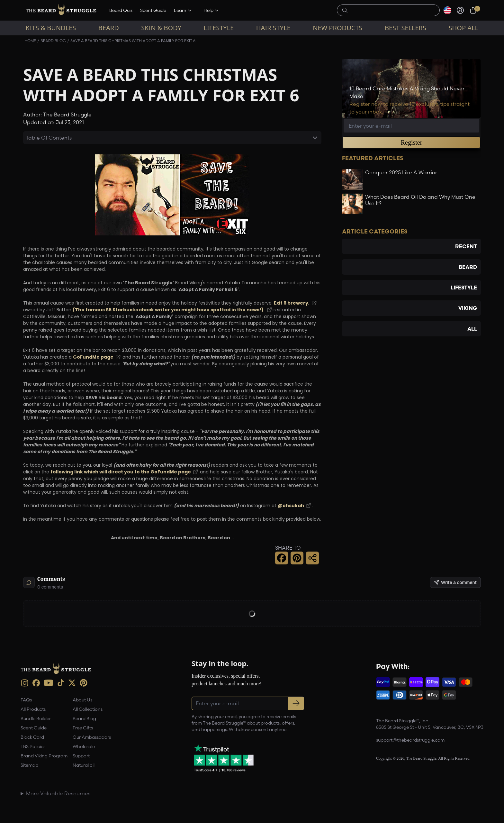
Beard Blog (53, 41)
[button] (282, 558)
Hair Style (273, 28)
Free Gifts (83, 728)
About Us (82, 700)
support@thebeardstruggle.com (410, 740)
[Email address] (411, 126)
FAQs (26, 700)
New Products (337, 28)
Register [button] (412, 142)
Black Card (32, 737)
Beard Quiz (121, 10)
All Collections (88, 709)
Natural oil (84, 765)
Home (30, 41)
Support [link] (81, 756)
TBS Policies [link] (33, 746)
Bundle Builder (36, 718)
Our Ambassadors (92, 737)
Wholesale (84, 746)
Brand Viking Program (44, 756)
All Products (33, 709)
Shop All (464, 28)
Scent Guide (153, 10)
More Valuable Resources (58, 793)
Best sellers (405, 28)
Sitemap (29, 765)
